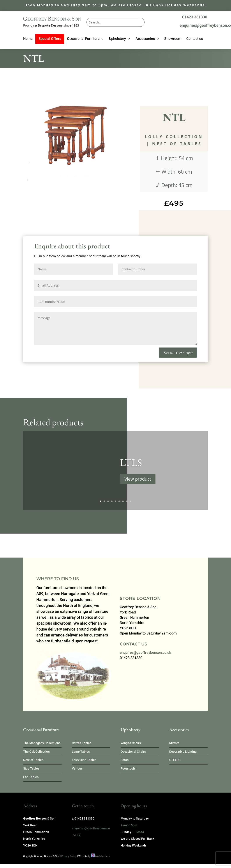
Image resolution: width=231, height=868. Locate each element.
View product (138, 483)
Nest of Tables (177, 144)
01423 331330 (195, 17)
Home (28, 39)
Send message (178, 352)
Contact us (195, 39)
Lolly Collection (174, 137)
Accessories (145, 39)
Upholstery (117, 39)
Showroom (173, 39)
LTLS (131, 466)
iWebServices (103, 856)
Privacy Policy (69, 856)
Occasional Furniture (83, 39)
